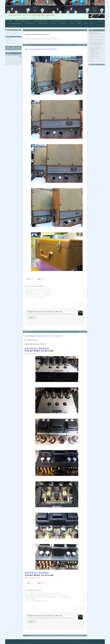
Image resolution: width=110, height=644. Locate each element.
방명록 (72, 24)
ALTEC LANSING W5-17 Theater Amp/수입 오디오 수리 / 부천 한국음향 (43, 593)
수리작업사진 (94, 50)
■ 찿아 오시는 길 (63, 24)
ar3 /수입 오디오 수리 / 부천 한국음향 (34, 297)
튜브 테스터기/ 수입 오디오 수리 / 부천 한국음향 (37, 295)
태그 (92, 24)
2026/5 (18, 53)
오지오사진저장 (12, 26)
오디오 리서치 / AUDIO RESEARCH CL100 (36, 601)
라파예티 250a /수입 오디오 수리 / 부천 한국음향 (37, 293)
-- (92, 61)
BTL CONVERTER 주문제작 (15, 24)
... (92, 58)
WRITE (86, 23)
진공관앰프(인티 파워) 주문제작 (97, 38)
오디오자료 (54, 24)
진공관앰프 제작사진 (43, 24)
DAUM (69, 642)
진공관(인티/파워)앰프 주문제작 (41, 21)
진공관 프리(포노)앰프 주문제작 (59, 21)
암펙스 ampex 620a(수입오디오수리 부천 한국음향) (44, 38)
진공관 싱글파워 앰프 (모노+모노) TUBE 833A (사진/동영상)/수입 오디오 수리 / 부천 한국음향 (48, 597)
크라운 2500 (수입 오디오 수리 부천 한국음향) (36, 291)
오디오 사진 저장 (95, 53)
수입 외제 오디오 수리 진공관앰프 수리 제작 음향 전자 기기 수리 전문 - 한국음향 (49, 314)
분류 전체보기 (95, 32)
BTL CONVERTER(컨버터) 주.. (97, 45)
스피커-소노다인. (10, 42)
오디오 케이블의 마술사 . (12, 40)
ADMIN (79, 23)
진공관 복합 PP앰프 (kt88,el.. (97, 35)
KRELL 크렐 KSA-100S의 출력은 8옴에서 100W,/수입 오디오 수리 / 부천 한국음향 (45, 595)
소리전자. (9, 39)
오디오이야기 (94, 55)
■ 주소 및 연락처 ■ (11, 34)
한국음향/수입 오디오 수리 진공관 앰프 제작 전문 (32, 15)
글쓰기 (50, 642)
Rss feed (100, 21)
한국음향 (54, 642)
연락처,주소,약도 (95, 56)
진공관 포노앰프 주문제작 (75, 21)
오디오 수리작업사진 (30, 24)
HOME (10, 21)
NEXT (85, 636)
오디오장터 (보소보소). (12, 44)
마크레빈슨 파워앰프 (30, 599)
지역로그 (38, 642)
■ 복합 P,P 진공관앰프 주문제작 (22, 21)
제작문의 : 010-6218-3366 (13, 32)
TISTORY (80, 642)
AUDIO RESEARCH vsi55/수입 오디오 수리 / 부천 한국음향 (45, 40)
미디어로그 (33, 642)
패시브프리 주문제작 (96, 47)
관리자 (46, 642)
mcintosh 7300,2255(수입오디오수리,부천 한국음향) (38, 289)
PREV (25, 636)
